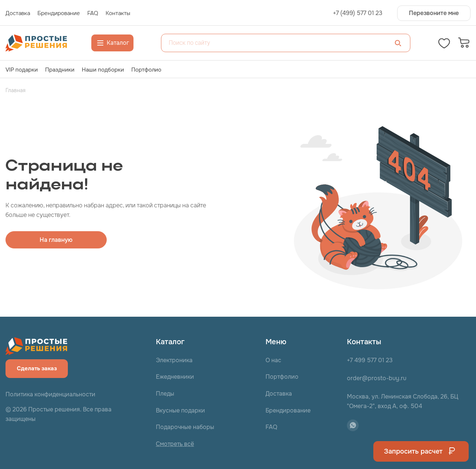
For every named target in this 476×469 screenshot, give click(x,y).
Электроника (174, 360)
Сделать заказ (37, 368)
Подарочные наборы (185, 427)
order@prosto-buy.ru (377, 378)
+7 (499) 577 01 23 (358, 13)
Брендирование (288, 410)
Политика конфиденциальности (50, 394)
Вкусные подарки (180, 410)
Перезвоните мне (434, 13)
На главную (56, 240)
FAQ (271, 427)
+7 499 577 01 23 (370, 360)
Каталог (112, 43)
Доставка (279, 394)
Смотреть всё (175, 444)
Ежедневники (175, 377)
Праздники (60, 70)
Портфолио (146, 70)
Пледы (165, 394)
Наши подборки (103, 70)
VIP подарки (22, 70)
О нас (273, 360)
